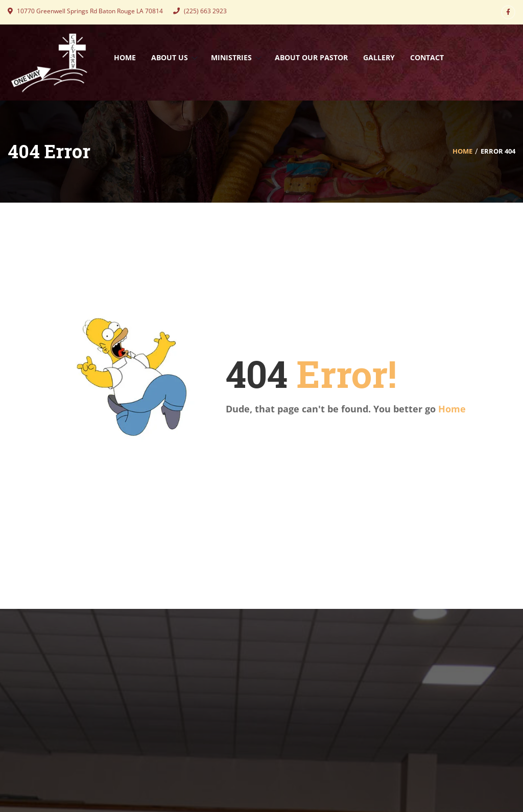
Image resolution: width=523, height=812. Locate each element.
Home (462, 151)
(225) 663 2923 (200, 11)
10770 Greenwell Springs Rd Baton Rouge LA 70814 (85, 11)
